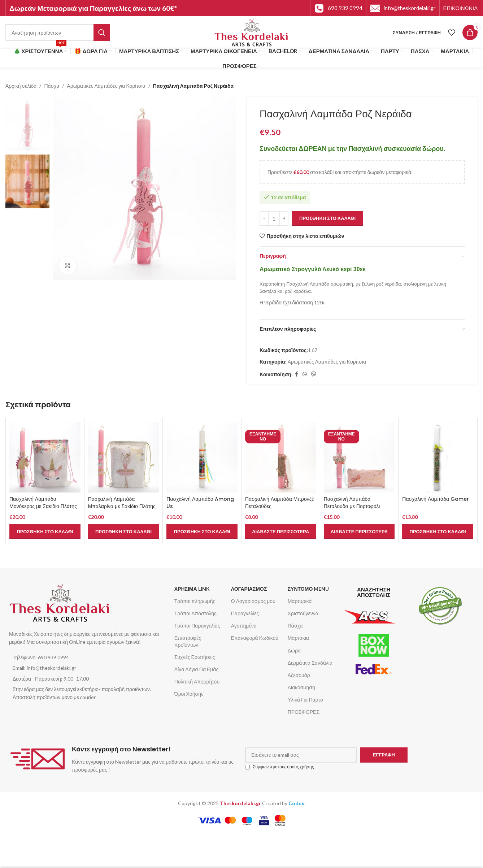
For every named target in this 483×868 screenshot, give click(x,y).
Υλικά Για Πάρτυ (305, 700)
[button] (45, 531)
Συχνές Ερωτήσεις (195, 657)
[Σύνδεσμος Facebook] (297, 375)
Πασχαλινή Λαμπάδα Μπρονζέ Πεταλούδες (279, 503)
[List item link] (88, 657)
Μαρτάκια (298, 638)
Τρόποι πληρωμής (195, 601)
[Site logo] (251, 32)
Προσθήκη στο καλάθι (327, 218)
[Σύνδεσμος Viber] (314, 375)
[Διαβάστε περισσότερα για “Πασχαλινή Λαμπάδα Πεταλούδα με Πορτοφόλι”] (359, 531)
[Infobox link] (338, 8)
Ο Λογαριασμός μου (253, 601)
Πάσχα (52, 86)
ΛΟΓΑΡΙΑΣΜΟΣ (249, 589)
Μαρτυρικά (300, 601)
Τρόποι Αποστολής (195, 613)
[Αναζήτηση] (58, 32)
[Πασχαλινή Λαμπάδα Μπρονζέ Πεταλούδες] (281, 457)
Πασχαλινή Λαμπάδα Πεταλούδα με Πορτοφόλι (352, 503)
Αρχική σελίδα (21, 86)
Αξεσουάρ (299, 675)
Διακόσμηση (301, 687)
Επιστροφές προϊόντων (188, 641)
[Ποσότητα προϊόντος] (274, 218)
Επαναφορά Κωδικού (255, 638)
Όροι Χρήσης (189, 694)
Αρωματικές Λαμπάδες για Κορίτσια (106, 86)
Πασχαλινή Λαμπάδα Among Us (200, 503)
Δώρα (294, 650)
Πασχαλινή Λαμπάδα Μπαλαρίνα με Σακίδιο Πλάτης (122, 503)
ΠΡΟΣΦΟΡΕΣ (304, 712)
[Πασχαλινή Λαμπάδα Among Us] (202, 457)
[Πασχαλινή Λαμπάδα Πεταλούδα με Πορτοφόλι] (359, 457)
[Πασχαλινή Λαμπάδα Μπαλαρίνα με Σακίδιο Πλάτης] (124, 457)
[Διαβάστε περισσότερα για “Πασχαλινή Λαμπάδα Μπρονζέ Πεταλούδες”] (281, 531)
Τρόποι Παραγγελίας (197, 626)
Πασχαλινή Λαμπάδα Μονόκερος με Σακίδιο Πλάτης (43, 503)
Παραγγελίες (245, 613)
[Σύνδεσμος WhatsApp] (305, 375)
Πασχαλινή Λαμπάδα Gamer (436, 499)
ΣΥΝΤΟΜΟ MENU (308, 589)
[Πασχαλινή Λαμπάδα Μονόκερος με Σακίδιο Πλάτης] (45, 457)
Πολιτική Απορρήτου (197, 682)
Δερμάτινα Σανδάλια (310, 663)
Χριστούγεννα (303, 613)
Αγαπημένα (244, 626)
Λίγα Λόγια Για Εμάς (196, 669)
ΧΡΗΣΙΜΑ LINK (192, 589)
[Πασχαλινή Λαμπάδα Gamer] (438, 457)
